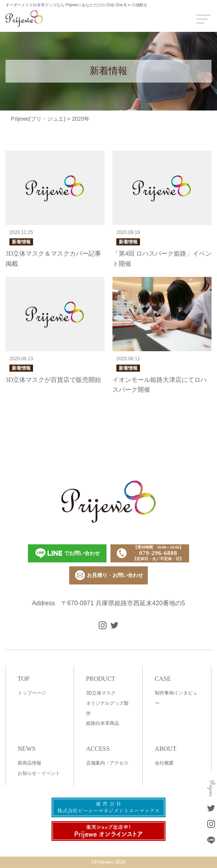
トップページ (32, 693)
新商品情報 (29, 763)
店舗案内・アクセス (107, 763)
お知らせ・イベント (39, 773)
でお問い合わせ (68, 553)
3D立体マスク (101, 693)
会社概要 (164, 763)
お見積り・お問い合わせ (109, 575)
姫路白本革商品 (103, 723)
